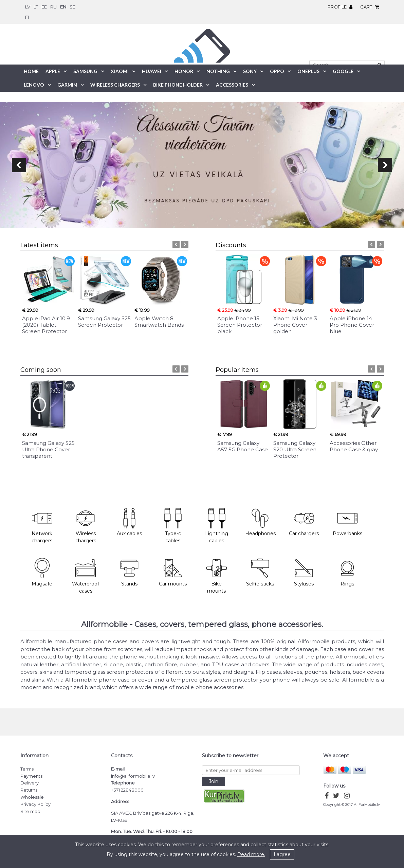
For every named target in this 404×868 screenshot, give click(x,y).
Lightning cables (217, 526)
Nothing (218, 71)
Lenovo (34, 85)
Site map (30, 811)
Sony (250, 71)
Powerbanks (347, 522)
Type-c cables (173, 526)
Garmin (67, 85)
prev (19, 165)
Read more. (251, 854)
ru (53, 7)
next (385, 165)
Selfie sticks (260, 572)
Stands (129, 572)
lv (28, 7)
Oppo (277, 71)
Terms (27, 769)
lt (36, 7)
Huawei (152, 71)
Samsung (85, 71)
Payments (31, 776)
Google (343, 71)
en (63, 7)
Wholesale (32, 797)
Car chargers (304, 522)
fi (27, 17)
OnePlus (308, 71)
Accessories (232, 85)
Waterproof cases (86, 576)
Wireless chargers (86, 526)
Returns (29, 790)
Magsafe (42, 572)
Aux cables (129, 522)
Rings (347, 572)
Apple (53, 71)
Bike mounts (217, 576)
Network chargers (42, 526)
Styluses (304, 572)
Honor (184, 71)
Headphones (260, 522)
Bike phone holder (178, 85)
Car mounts (173, 572)
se (72, 7)
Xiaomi (120, 71)
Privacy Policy (35, 804)
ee (44, 7)
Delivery (30, 783)
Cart (371, 7)
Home (31, 71)
